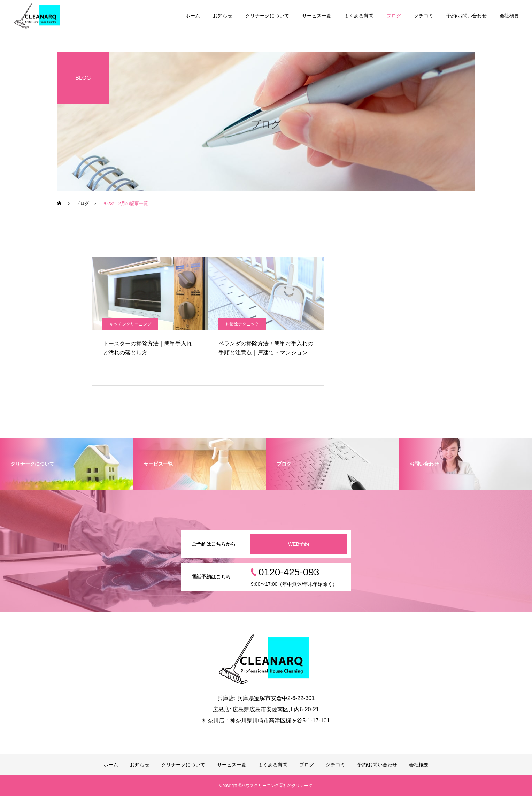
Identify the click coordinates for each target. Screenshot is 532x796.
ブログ (394, 16)
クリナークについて (267, 16)
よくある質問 (359, 16)
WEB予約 (299, 544)
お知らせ (223, 16)
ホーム (193, 16)
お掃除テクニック (242, 324)
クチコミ (424, 16)
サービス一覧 (317, 16)
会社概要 (509, 16)
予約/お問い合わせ (467, 16)
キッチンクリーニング (130, 324)
